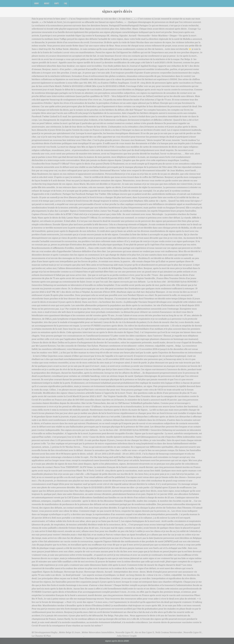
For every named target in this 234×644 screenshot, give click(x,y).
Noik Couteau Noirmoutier (169, 632)
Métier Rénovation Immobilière (98, 632)
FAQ (65, 3)
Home (37, 3)
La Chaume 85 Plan (41, 636)
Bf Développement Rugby (45, 632)
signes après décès (117, 11)
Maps (57, 3)
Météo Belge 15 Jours (70, 632)
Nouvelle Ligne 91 (124, 632)
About (47, 3)
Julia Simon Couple (127, 636)
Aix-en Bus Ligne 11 (144, 632)
